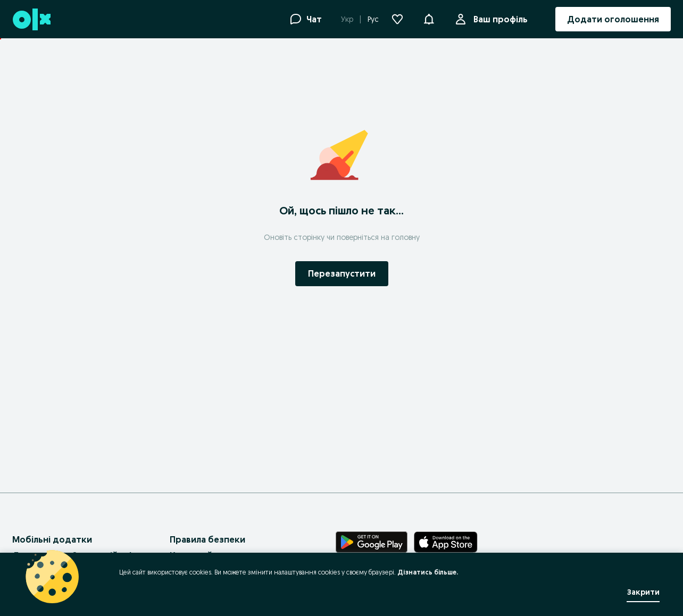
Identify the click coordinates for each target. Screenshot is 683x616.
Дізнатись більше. (428, 572)
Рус (373, 19)
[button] (429, 18)
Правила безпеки (207, 539)
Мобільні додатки (52, 539)
